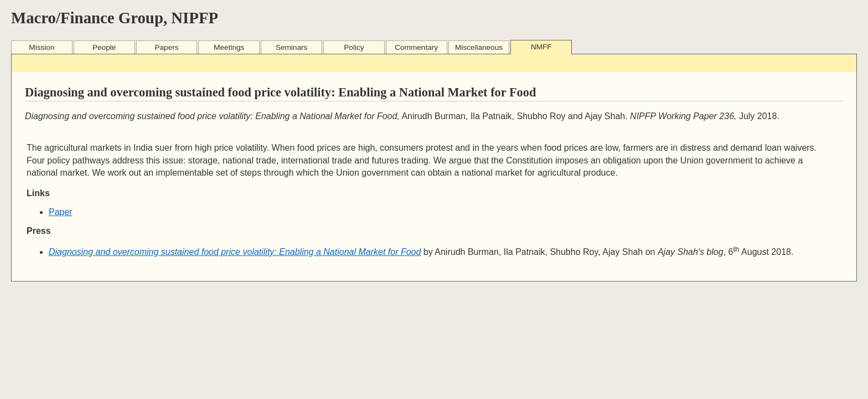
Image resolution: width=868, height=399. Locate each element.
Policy (354, 47)
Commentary (416, 47)
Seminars (291, 47)
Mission (42, 47)
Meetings (229, 47)
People (104, 47)
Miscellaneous (479, 47)
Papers (166, 47)
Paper (61, 212)
